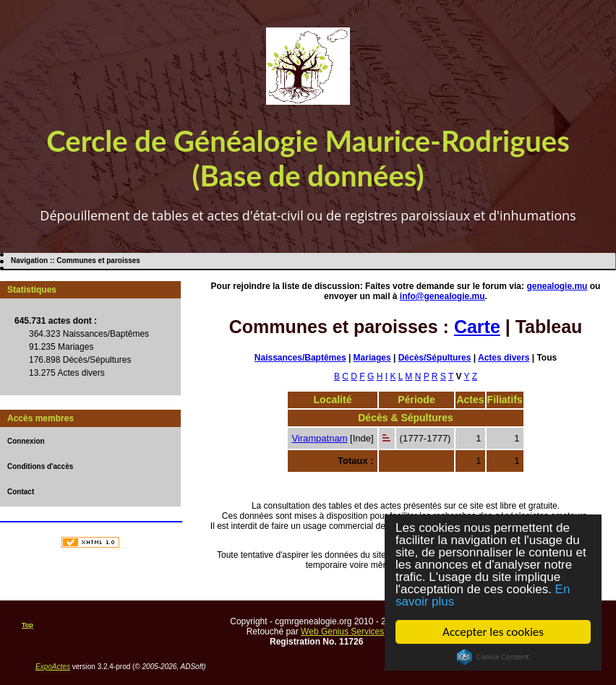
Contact (21, 492)
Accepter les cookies (493, 632)
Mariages (372, 358)
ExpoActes (53, 667)
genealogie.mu (557, 286)
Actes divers (504, 358)
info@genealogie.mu (442, 296)
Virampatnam (319, 438)
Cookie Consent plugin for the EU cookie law (493, 657)
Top (27, 625)
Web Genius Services (342, 632)
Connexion (26, 441)
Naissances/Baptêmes (300, 358)
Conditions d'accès (40, 466)
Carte (477, 327)
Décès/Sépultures (435, 358)
